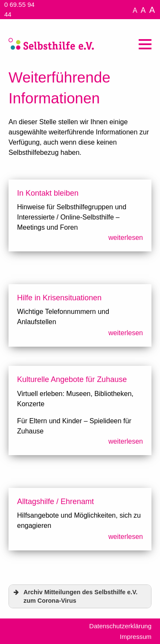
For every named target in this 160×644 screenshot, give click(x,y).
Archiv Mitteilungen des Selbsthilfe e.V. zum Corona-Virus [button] (75, 596)
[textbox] (80, 363)
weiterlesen (126, 238)
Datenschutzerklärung (120, 626)
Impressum (136, 637)
